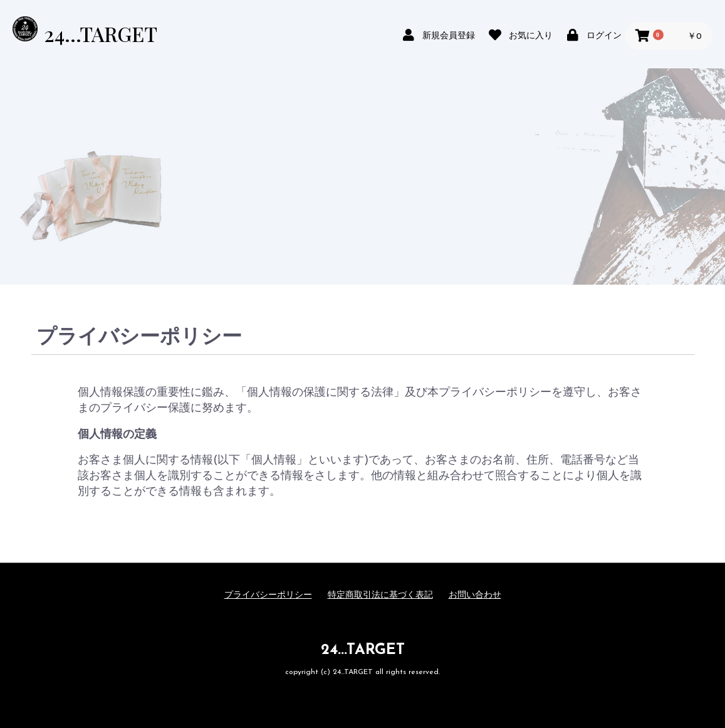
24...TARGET (101, 34)
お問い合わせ (475, 595)
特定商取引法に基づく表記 (380, 595)
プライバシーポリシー (268, 595)
